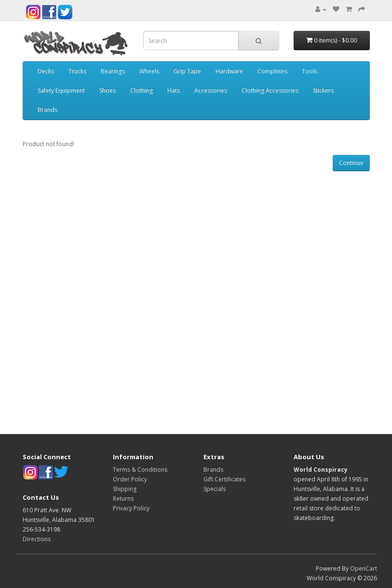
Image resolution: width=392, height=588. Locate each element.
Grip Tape (187, 71)
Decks (46, 71)
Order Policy (130, 479)
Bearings (113, 71)
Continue (351, 163)
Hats (174, 90)
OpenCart (364, 568)
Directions (37, 539)
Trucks (77, 71)
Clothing (142, 90)
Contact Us (41, 497)
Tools (310, 71)
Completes (272, 71)
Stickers (323, 90)
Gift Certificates (224, 479)
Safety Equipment (61, 90)
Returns (123, 499)
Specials (215, 489)
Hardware (229, 71)
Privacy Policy (131, 508)
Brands (47, 110)
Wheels (149, 71)
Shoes (108, 90)
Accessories (211, 90)
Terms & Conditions (140, 470)
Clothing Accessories (270, 90)
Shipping (125, 489)
